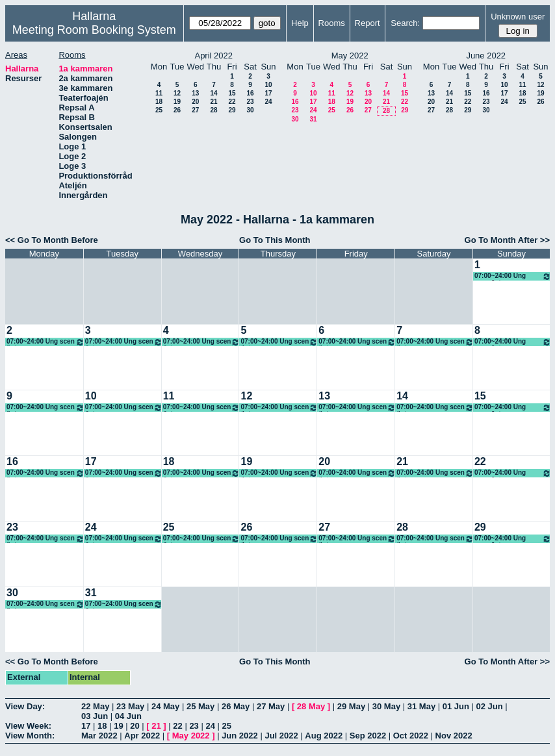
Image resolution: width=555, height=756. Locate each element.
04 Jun (128, 716)
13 (195, 93)
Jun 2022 (240, 736)
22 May (95, 706)
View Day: (25, 706)
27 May (271, 706)
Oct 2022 (411, 736)
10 (268, 85)
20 (195, 102)
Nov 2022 (454, 736)
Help (300, 23)
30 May (386, 706)
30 (250, 110)
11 (159, 93)
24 (268, 102)
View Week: (28, 726)
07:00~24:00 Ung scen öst (513, 276)
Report (368, 23)
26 (177, 110)
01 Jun (456, 706)
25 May (200, 706)
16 (250, 93)
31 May (421, 706)
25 (159, 110)
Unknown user (518, 17)
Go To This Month (275, 240)
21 (213, 102)
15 (232, 93)
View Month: (30, 736)
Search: (405, 23)
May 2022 (191, 736)
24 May (165, 706)
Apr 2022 (142, 736)
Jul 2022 (281, 736)
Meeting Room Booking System (94, 30)
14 (213, 93)
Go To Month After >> (507, 240)
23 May (130, 706)
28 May (311, 706)
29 (232, 110)
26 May (236, 706)
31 (313, 119)
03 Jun (95, 716)
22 (232, 102)
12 (177, 93)
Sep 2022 (368, 736)
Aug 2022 (324, 736)
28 (213, 110)
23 (250, 102)
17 (268, 93)
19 (177, 102)
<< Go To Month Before (52, 240)
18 (159, 102)
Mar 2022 (99, 736)
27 (195, 110)
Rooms (332, 23)
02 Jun (490, 706)
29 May (351, 706)
